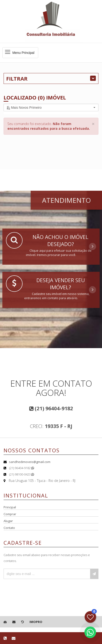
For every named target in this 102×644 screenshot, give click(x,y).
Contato (9, 528)
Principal (10, 507)
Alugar (8, 521)
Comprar (10, 514)
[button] (51, 108)
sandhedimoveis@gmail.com (30, 462)
